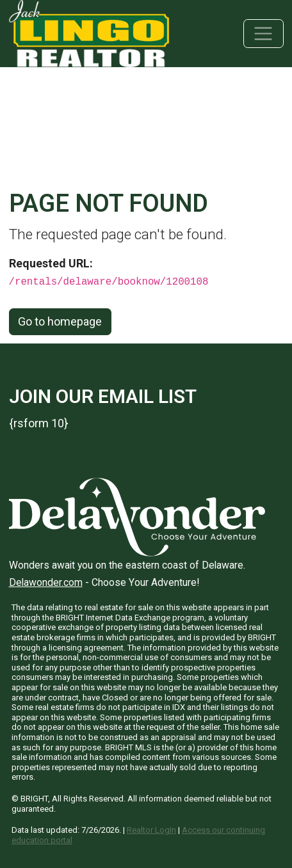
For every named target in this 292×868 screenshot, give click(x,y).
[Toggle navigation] (264, 34)
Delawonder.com (46, 582)
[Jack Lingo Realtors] (89, 32)
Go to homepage (60, 321)
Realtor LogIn (151, 830)
